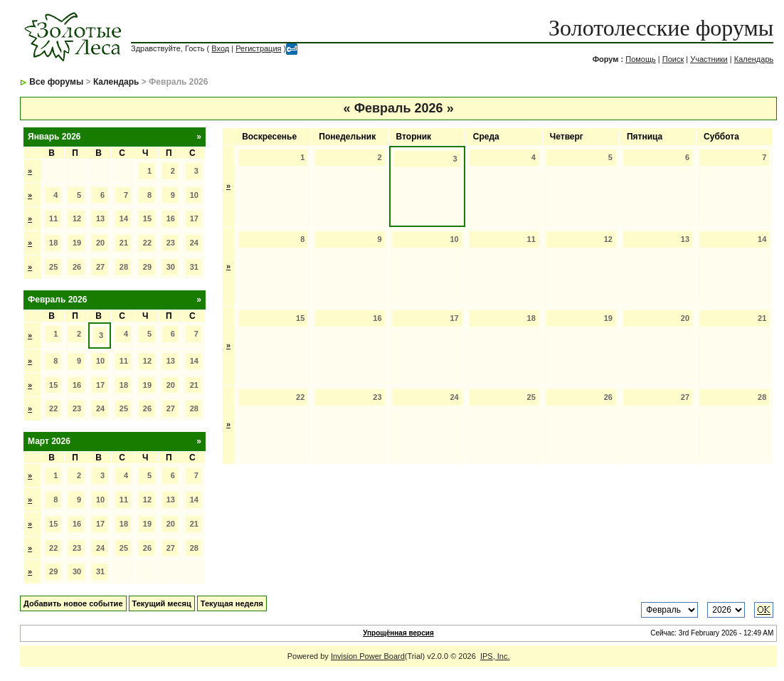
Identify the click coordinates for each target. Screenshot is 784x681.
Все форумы (56, 82)
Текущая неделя (232, 603)
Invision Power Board (368, 656)
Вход (220, 48)
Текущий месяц (162, 603)
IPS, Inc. (495, 656)
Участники (709, 59)
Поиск (673, 59)
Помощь (641, 59)
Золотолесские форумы (661, 28)
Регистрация (258, 48)
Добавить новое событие (73, 603)
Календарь (754, 59)
